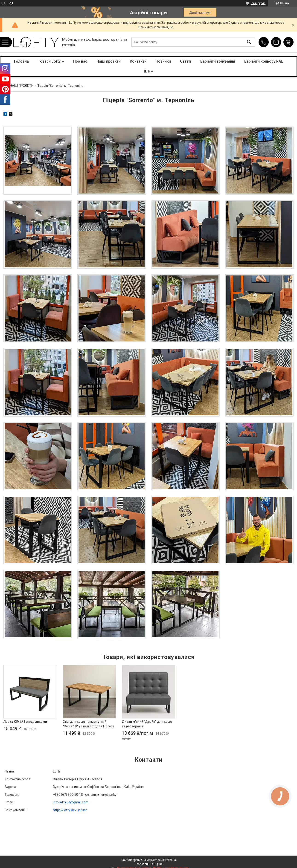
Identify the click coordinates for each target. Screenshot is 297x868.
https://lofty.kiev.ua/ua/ (70, 810)
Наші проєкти (109, 61)
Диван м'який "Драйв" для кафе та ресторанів (147, 724)
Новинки (163, 61)
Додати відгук (288, 42)
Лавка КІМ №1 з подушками (25, 722)
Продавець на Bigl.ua (149, 864)
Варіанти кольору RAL (264, 61)
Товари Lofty (49, 61)
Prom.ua (171, 860)
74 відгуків (258, 3)
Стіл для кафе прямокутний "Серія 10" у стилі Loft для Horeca (89, 724)
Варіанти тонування (218, 61)
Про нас (80, 61)
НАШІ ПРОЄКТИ (22, 86)
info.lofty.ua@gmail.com (71, 802)
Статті (186, 61)
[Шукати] (249, 42)
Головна (21, 61)
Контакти (138, 61)
